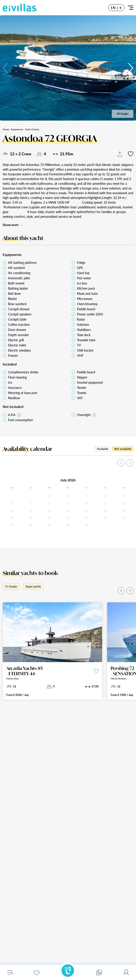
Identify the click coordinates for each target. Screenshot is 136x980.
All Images (123, 114)
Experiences (17, 129)
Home (6, 129)
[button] (131, 68)
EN (113, 8)
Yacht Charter (32, 129)
